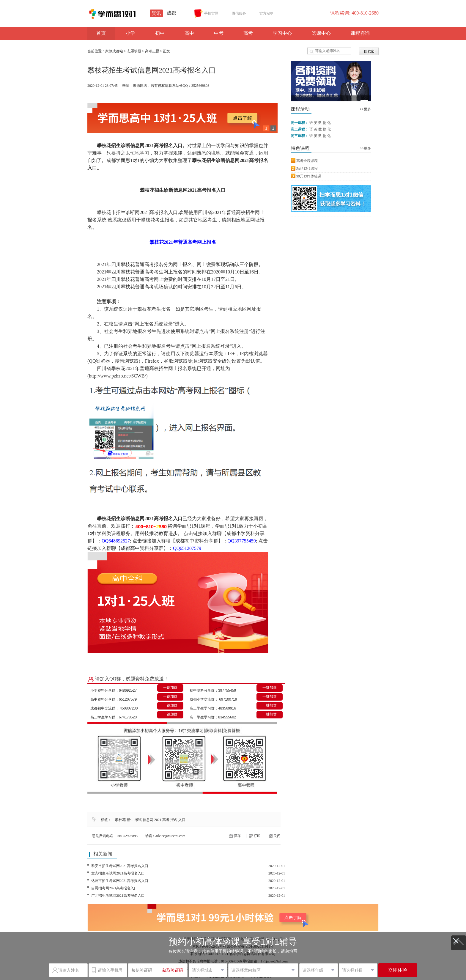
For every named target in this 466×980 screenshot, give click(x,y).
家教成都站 (114, 51)
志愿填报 (134, 51)
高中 (189, 33)
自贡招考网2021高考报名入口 (114, 888)
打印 (255, 836)
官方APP (263, 14)
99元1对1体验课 (309, 176)
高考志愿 (152, 51)
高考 (248, 33)
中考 (219, 33)
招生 (130, 820)
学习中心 (282, 33)
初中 (160, 33)
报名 (174, 820)
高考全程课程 (307, 161)
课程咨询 (360, 33)
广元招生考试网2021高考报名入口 (118, 896)
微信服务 (235, 14)
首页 (101, 33)
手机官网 (206, 14)
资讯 (156, 13)
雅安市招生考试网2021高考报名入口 (120, 866)
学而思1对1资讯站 (132, 14)
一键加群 (170, 688)
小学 (130, 33)
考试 (138, 820)
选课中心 (321, 33)
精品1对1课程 (307, 169)
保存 (235, 836)
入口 (182, 820)
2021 (158, 820)
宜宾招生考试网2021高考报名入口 (118, 873)
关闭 (275, 836)
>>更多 (365, 109)
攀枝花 (120, 820)
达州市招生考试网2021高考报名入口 (120, 881)
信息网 (148, 820)
